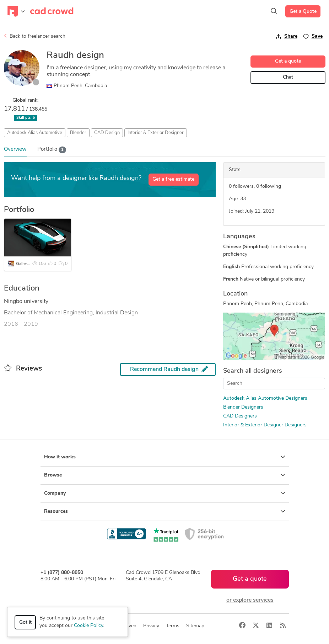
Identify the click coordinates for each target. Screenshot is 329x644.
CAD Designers (240, 416)
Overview (15, 150)
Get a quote (288, 61)
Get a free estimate (173, 179)
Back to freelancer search (35, 36)
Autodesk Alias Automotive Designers (265, 398)
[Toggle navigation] (16, 11)
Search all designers (253, 371)
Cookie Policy (88, 626)
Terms (173, 626)
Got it (25, 622)
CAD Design (107, 133)
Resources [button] (165, 511)
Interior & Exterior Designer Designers (265, 425)
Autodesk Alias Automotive (35, 133)
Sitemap (195, 626)
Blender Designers (243, 407)
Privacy (151, 626)
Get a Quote (303, 12)
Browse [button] (165, 475)
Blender (78, 133)
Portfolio (52, 150)
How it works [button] (165, 457)
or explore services (250, 600)
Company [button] (165, 493)
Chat (288, 77)
